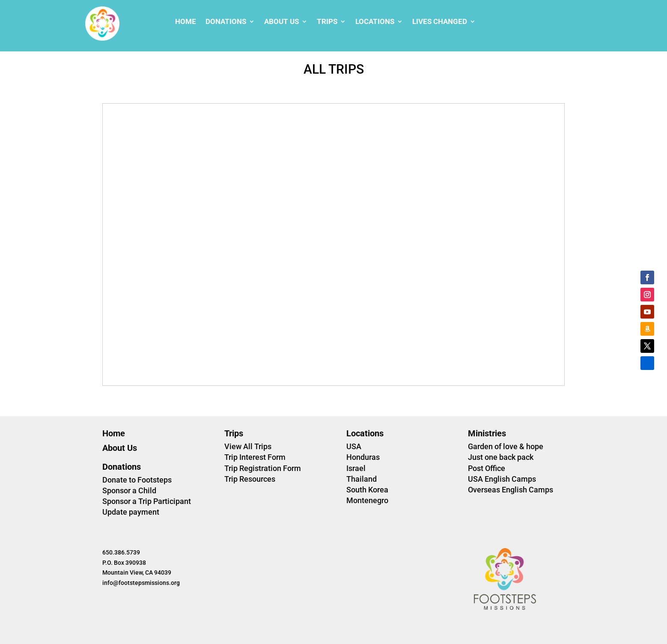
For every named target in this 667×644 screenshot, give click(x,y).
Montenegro (367, 500)
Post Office (487, 468)
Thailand (362, 479)
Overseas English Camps (511, 490)
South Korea (367, 490)
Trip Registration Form (263, 468)
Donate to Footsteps (137, 480)
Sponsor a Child (129, 490)
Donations (226, 22)
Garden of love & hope (506, 446)
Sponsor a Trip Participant (147, 501)
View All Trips (248, 446)
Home (186, 22)
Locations (375, 22)
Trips (327, 22)
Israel (356, 468)
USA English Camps (502, 479)
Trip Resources (250, 479)
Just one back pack (501, 457)
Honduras (363, 457)
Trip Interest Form (255, 457)
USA (354, 446)
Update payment (131, 512)
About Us (281, 22)
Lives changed (440, 22)
